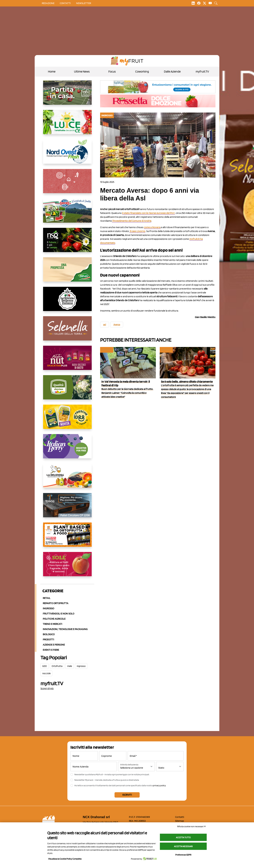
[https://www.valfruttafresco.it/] (67, 272)
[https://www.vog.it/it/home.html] (67, 95)
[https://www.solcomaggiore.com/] (67, 184)
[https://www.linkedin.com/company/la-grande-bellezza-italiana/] (67, 301)
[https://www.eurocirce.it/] (67, 213)
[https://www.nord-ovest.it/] (67, 154)
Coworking (142, 71)
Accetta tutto (183, 837)
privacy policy (159, 785)
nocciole (46, 673)
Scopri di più (47, 688)
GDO (45, 666)
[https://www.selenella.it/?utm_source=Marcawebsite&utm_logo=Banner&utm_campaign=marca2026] (67, 331)
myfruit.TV (202, 71)
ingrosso (81, 666)
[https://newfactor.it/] (67, 360)
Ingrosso (48, 608)
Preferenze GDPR (183, 855)
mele (70, 666)
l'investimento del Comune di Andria (132, 221)
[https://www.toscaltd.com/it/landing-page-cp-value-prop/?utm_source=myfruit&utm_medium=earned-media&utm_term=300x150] (67, 508)
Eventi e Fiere (51, 650)
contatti (65, 3)
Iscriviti (127, 795)
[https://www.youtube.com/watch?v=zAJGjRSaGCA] (67, 537)
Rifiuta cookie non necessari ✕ (192, 826)
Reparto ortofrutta (56, 603)
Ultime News (82, 71)
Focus (112, 71)
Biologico (49, 634)
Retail (47, 598)
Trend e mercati (52, 624)
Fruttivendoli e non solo (58, 614)
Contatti (180, 817)
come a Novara (152, 227)
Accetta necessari (183, 846)
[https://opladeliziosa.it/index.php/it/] (67, 478)
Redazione (48, 3)
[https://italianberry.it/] (67, 449)
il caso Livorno (137, 231)
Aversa (117, 325)
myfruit (106, 350)
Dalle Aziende (172, 71)
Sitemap (180, 821)
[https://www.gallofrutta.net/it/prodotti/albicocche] (67, 567)
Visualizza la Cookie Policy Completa (65, 859)
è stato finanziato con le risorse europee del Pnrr (148, 213)
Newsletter (84, 3)
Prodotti (48, 639)
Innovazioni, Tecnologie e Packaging (65, 629)
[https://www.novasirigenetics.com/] (67, 243)
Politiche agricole (54, 619)
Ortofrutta (57, 666)
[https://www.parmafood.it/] (67, 419)
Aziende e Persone (54, 645)
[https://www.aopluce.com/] (67, 125)
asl (105, 325)
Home (52, 71)
